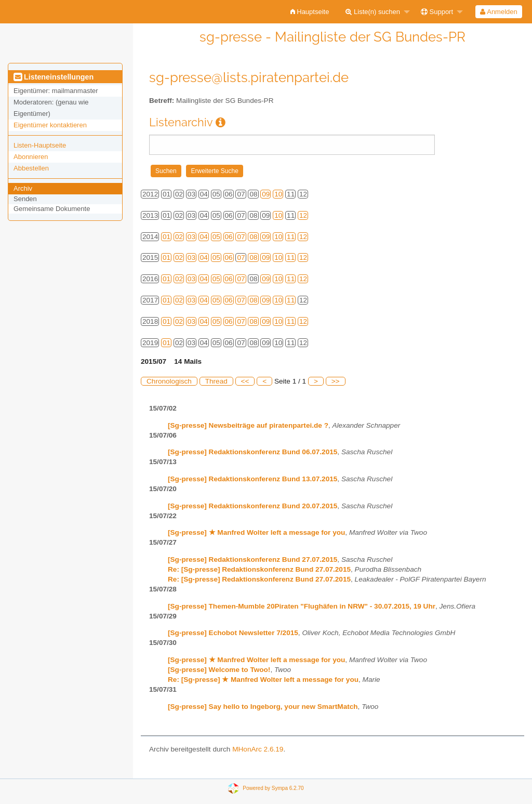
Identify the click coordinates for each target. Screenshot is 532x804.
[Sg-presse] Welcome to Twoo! (219, 670)
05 (216, 237)
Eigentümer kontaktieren (50, 125)
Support (437, 12)
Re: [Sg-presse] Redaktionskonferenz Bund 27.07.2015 (259, 569)
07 (241, 237)
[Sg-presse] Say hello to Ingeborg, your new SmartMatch (263, 707)
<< (245, 381)
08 (253, 237)
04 (204, 237)
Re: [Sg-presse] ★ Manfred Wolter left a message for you (263, 680)
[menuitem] (310, 12)
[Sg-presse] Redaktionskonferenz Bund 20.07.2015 (252, 506)
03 (191, 237)
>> (336, 381)
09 (266, 194)
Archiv (23, 188)
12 (303, 215)
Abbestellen (31, 168)
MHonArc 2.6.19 (258, 749)
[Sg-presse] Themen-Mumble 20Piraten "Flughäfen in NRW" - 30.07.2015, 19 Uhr (302, 606)
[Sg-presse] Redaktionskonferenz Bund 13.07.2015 (252, 479)
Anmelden (498, 12)
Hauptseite (310, 12)
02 (179, 237)
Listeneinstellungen (54, 77)
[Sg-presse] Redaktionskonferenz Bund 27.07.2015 (252, 559)
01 (167, 237)
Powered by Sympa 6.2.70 (273, 788)
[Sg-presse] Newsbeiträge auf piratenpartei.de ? (248, 425)
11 (291, 237)
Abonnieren (31, 157)
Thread (216, 381)
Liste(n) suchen (373, 12)
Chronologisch (169, 381)
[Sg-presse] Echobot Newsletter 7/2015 (233, 633)
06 (229, 237)
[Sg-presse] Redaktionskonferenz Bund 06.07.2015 (252, 452)
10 (278, 194)
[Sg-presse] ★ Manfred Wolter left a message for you (256, 532)
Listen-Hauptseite (40, 145)
